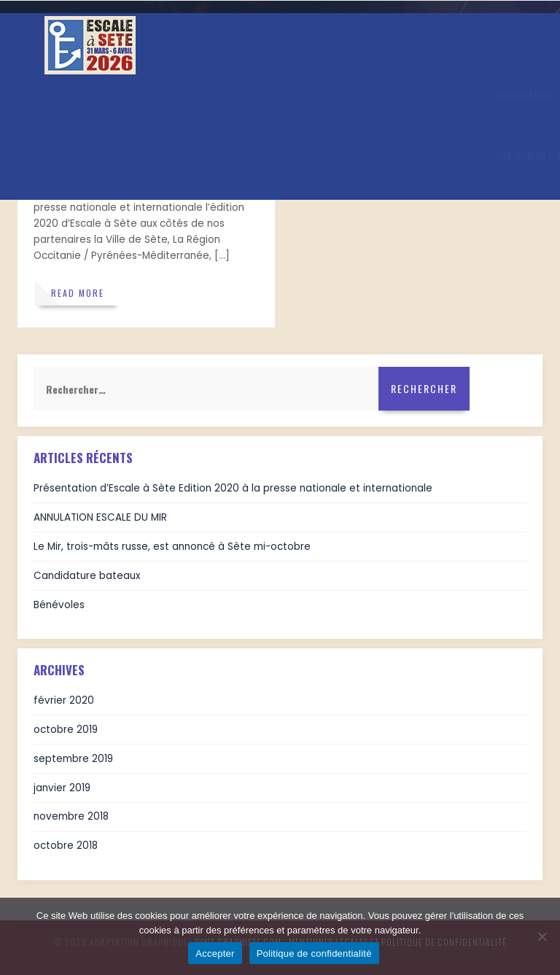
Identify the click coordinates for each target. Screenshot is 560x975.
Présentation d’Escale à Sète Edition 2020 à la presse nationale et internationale (233, 488)
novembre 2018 (71, 816)
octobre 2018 (66, 846)
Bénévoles (59, 605)
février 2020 (64, 700)
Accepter (215, 953)
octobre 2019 (66, 730)
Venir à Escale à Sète (426, 96)
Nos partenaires (187, 155)
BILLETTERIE (271, 156)
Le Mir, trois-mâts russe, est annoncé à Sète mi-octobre (172, 547)
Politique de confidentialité (314, 953)
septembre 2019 (73, 759)
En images (330, 96)
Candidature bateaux (87, 576)
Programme (86, 96)
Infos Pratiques (173, 96)
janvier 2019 (62, 788)
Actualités (260, 96)
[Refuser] (542, 936)
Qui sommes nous (95, 155)
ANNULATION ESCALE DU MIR (100, 517)
